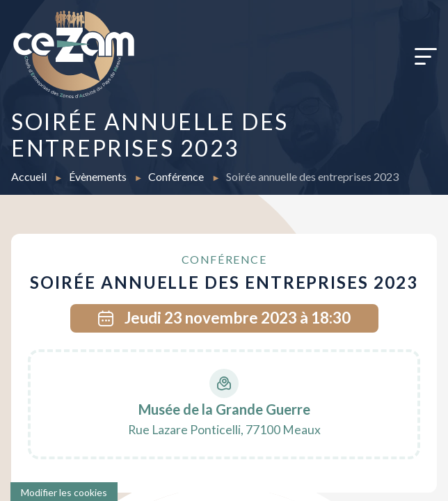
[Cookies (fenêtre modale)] (64, 492)
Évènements (99, 176)
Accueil (30, 176)
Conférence (177, 176)
